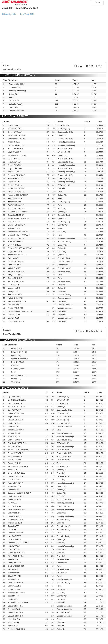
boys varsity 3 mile (27, 14)
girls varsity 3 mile (9, 14)
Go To (97, 3)
